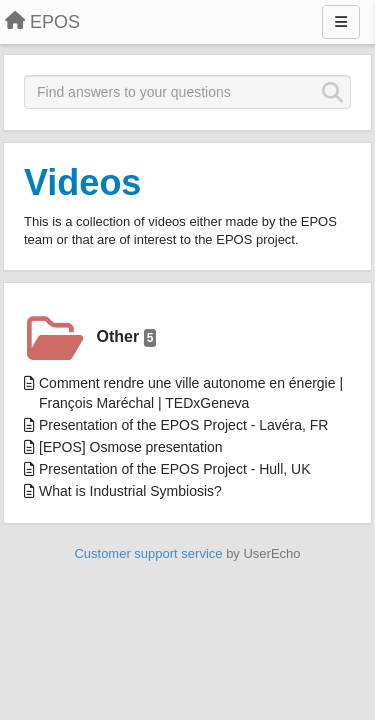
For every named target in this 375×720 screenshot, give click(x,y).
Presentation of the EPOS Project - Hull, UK (175, 469)
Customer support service (148, 553)
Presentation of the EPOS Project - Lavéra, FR (183, 425)
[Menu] (341, 22)
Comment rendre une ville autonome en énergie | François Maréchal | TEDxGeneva (191, 393)
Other (127, 337)
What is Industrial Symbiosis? (130, 491)
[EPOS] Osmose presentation (131, 447)
